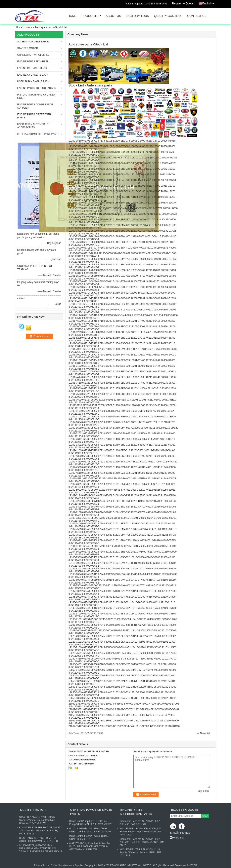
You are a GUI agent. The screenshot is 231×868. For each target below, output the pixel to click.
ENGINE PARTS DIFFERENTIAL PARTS (35, 116)
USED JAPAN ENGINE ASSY (33, 81)
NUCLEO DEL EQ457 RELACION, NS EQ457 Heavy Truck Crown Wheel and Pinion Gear (140, 832)
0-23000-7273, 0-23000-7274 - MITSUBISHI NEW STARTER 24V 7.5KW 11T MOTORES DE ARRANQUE (41, 848)
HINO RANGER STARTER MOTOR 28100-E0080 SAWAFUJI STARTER (38, 840)
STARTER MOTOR (28, 48)
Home (72, 16)
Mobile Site (177, 838)
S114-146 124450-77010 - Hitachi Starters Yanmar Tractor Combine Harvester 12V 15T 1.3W (37, 820)
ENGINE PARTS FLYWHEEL (33, 62)
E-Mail (174, 833)
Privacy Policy (41, 865)
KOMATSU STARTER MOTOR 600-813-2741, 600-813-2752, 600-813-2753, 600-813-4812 (41, 831)
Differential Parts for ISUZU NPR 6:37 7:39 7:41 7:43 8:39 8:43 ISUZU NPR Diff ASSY (142, 842)
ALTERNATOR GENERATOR (33, 42)
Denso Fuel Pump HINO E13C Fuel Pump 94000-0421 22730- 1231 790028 (91, 823)
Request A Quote (183, 3)
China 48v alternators (62, 865)
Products (90, 16)
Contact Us (197, 16)
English (209, 3)
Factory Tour (137, 16)
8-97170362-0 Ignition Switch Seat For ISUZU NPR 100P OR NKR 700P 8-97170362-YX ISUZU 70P (90, 846)
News (29, 27)
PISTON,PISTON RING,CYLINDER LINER (36, 96)
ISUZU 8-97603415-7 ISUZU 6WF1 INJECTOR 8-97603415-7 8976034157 (90, 830)
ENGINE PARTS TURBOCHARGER (37, 88)
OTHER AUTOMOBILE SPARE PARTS (38, 134)
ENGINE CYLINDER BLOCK (33, 75)
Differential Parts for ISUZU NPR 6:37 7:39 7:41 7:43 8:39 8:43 (140, 823)
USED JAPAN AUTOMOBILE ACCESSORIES (33, 126)
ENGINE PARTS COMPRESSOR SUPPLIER (35, 106)
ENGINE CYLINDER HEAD (32, 68)
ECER (194, 865)
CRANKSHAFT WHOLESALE (33, 55)
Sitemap (185, 833)
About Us (113, 16)
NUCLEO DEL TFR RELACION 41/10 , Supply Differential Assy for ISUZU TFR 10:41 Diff (141, 853)
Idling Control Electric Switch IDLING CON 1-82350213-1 (89, 838)
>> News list (203, 733)
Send (205, 816)
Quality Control (168, 16)
